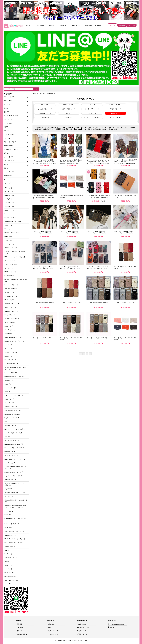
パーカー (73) (8, 119)
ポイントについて (53, 631)
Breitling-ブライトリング (12, 524)
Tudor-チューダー (10, 546)
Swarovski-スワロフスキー (12, 373)
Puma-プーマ (8, 356)
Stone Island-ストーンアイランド (14, 448)
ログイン (112, 25)
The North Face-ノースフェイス (14, 222)
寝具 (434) (7, 153)
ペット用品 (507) (9, 161)
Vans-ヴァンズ (9, 380)
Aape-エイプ (8, 345)
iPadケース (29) (8, 146)
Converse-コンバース (11, 452)
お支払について (83, 624)
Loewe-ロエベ (9, 214)
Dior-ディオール (9, 207)
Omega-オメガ (9, 511)
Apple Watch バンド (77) (11, 149)
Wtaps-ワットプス (10, 399)
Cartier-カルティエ (10, 244)
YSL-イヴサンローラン (11, 264)
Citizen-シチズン (9, 573)
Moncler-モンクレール (11, 248)
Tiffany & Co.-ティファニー (13, 455)
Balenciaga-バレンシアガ (12, 304)
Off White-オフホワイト (12, 296)
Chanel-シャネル (9, 195)
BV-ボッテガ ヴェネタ (11, 364)
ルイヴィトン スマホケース (92, 118)
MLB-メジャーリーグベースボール (15, 429)
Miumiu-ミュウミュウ (11, 307)
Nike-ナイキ (8, 229)
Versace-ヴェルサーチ (11, 289)
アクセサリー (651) (9, 134)
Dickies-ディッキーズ (11, 352)
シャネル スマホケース (116, 118)
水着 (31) (6, 164)
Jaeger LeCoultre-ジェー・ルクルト (15, 493)
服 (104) (6, 127)
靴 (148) (6, 108)
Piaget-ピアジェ (9, 489)
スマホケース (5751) (10, 97)
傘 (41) (6, 179)
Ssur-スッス (8, 422)
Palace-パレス (9, 392)
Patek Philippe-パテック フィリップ (15, 459)
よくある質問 (88, 25)
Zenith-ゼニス (9, 528)
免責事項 (19, 631)
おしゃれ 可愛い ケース (45, 109)
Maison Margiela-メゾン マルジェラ (15, 257)
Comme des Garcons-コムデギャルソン (16, 377)
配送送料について (84, 628)
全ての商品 (41, 25)
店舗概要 (98, 25)
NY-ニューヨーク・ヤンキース (14, 395)
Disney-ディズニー (10, 403)
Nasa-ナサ (7, 437)
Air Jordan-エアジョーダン (12, 319)
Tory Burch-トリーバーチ (12, 418)
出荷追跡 (63, 25)
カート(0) (132, 25)
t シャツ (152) (8, 123)
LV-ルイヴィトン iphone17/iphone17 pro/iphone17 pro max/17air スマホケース (98, 269)
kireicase (112, 627)
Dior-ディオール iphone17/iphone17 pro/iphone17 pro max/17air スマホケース (44, 269)
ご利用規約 (20, 628)
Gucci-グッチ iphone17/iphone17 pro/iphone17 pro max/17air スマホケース (44, 233)
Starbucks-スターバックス (12, 414)
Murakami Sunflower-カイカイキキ (15, 444)
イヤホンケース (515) (10, 142)
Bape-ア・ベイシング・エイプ (14, 433)
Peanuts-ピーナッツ (10, 425)
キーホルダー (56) (9, 172)
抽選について (52, 628)
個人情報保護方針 (22, 634)
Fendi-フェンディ (10, 261)
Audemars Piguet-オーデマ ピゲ (14, 472)
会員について (52, 624)
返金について (82, 631)
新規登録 (122, 25)
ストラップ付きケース (92, 109)
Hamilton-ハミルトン (11, 558)
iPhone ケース (69, 113)
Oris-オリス (8, 584)
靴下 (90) (6, 168)
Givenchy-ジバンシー (11, 330)
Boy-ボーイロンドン (11, 388)
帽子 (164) (7, 131)
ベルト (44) (7, 138)
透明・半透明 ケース (69, 109)
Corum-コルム (9, 515)
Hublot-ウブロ (9, 496)
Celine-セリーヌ (9, 210)
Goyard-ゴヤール (9, 276)
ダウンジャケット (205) (11, 116)
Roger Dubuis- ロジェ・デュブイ (14, 476)
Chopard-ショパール (10, 576)
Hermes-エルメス (10, 203)
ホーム (28, 25)
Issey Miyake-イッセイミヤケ (13, 410)
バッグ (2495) (8, 101)
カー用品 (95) (8, 176)
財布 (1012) (7, 104)
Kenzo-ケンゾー (9, 326)
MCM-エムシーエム (10, 272)
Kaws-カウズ (8, 334)
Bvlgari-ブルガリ (9, 240)
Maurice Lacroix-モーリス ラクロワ (15, 539)
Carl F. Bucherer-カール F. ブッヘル (15, 543)
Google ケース (54, 93)
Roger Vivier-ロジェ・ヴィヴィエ (14, 341)
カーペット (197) (9, 157)
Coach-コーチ (8, 237)
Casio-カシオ (8, 569)
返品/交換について (84, 634)
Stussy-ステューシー (11, 315)
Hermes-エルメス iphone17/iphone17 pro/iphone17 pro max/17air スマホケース (125, 233)
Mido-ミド (8, 561)
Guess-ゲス (8, 384)
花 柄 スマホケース (116, 109)
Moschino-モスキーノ (11, 300)
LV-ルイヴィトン (10, 192)
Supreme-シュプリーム (11, 218)
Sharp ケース (45, 118)
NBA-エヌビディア (10, 360)
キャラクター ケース (116, 105)
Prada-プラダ (8, 225)
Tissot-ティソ (8, 565)
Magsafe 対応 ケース (45, 113)
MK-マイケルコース (11, 322)
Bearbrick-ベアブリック (11, 285)
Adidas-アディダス (10, 292)
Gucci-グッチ (8, 199)
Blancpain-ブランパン (11, 480)
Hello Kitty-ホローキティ (12, 440)
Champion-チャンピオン (12, 311)
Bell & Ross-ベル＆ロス (11, 580)
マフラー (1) (7, 183)
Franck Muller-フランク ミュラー (14, 531)
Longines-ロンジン (10, 554)
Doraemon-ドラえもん (11, 407)
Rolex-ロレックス (10, 463)
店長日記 (52, 25)
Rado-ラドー (8, 550)
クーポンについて (53, 634)
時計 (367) (7, 112)
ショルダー (92, 105)
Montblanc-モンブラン (11, 535)
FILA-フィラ (8, 349)
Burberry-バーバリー (11, 268)
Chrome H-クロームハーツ (12, 233)
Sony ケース (69, 118)
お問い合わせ (76, 25)
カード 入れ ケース (69, 105)
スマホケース (44, 93)
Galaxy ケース (92, 113)
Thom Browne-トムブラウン (13, 337)
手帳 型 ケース (45, 105)
